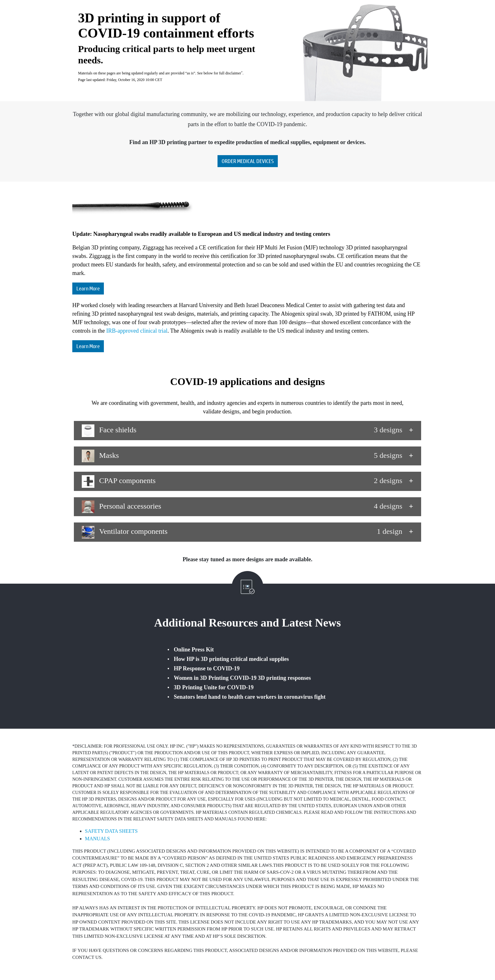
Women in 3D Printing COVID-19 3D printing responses (242, 678)
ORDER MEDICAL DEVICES (248, 161)
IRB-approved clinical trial (137, 331)
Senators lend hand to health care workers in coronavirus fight (250, 697)
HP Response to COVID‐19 (207, 668)
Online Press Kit (194, 650)
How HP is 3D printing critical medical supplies (232, 659)
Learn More (88, 288)
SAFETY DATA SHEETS (111, 831)
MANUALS (97, 839)
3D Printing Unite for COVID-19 (214, 687)
